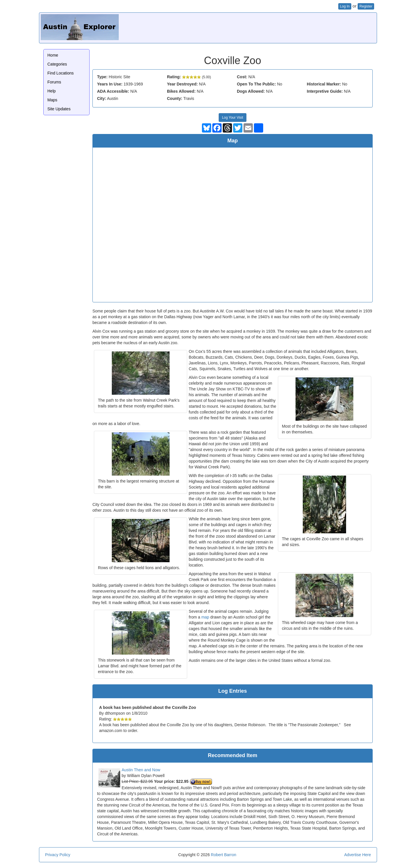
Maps (52, 100)
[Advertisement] (270, 27)
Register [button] (366, 6)
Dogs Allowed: (251, 91)
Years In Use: (110, 84)
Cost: (242, 77)
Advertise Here (357, 855)
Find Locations (61, 73)
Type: (102, 77)
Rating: (174, 77)
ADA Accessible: (113, 91)
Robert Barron (224, 855)
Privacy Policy (58, 855)
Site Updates (59, 109)
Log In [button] (345, 6)
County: (175, 98)
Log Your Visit (232, 118)
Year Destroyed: (182, 84)
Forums (54, 82)
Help (52, 91)
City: (102, 98)
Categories (57, 64)
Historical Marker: (324, 84)
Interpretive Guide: (325, 91)
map (205, 617)
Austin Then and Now (141, 770)
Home (53, 55)
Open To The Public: (256, 84)
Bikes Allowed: (181, 91)
